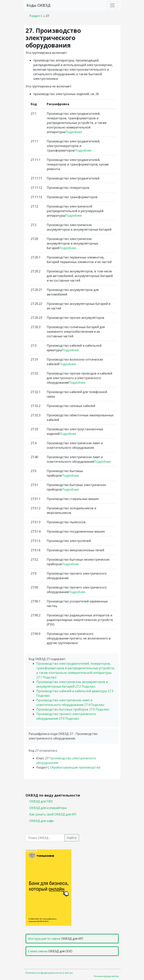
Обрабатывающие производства (75, 767)
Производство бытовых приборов (73, 709)
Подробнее (74, 132)
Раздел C (36, 16)
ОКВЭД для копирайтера (48, 808)
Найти (72, 838)
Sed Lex (69, 973)
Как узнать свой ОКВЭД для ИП (53, 814)
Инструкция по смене (44, 939)
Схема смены (38, 951)
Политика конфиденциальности (44, 973)
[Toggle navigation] (112, 5)
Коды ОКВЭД (38, 5)
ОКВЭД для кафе (42, 821)
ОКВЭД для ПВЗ (41, 801)
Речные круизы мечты (106, 976)
